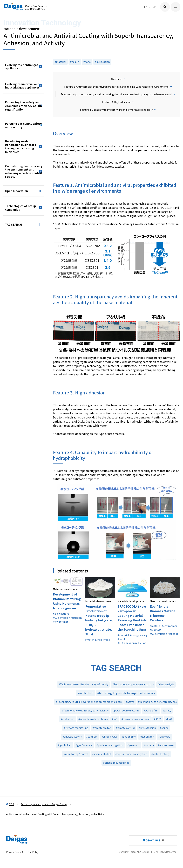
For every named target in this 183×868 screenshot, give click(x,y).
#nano (87, 62)
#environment (61, 622)
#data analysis (166, 684)
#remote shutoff (102, 728)
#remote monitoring (76, 728)
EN (146, 7)
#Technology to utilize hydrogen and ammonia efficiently (89, 702)
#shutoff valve (109, 737)
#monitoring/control (76, 754)
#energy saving (138, 635)
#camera (149, 745)
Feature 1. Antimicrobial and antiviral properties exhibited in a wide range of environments (116, 87)
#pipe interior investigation (131, 754)
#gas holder (65, 745)
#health (75, 62)
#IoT (115, 719)
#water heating (160, 754)
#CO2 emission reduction (67, 618)
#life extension (147, 728)
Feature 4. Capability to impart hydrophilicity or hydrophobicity (116, 110)
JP (154, 7)
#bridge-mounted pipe (116, 763)
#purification (102, 62)
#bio (56, 614)
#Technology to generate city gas (157, 702)
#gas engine (129, 737)
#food (107, 640)
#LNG (169, 719)
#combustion (85, 693)
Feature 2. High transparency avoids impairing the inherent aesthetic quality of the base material (116, 94)
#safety (167, 710)
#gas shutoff (147, 737)
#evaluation (67, 719)
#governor (133, 745)
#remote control (125, 728)
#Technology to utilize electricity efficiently (83, 684)
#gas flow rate (84, 745)
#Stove (130, 702)
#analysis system (72, 737)
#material (60, 62)
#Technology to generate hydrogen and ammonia (126, 693)
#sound (164, 728)
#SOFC (158, 719)
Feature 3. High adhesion (116, 102)
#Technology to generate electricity (133, 684)
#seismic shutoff (102, 754)
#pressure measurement (136, 719)
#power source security (126, 710)
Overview (116, 79)
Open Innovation (16, 191)
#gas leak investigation (110, 745)
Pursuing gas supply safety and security (23, 125)
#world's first (151, 710)
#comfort (123, 639)
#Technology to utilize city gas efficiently (85, 710)
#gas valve (164, 737)
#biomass (155, 630)
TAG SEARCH (13, 224)
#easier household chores (93, 719)
